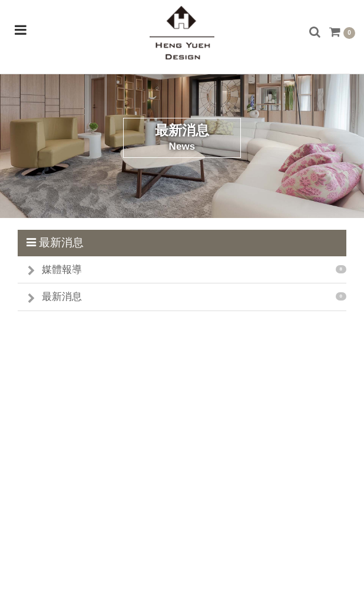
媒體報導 (62, 270)
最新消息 (62, 297)
